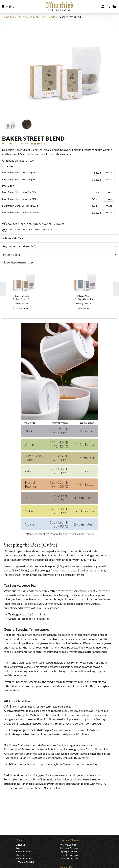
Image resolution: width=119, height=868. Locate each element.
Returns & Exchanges (70, 848)
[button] (3, 289)
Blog (18, 848)
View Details (22, 308)
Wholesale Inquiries (69, 858)
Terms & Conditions (69, 855)
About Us (21, 845)
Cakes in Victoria (24, 852)
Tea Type (23, 17)
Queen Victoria (22, 296)
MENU (8, 7)
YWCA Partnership (25, 862)
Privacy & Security (68, 845)
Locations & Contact (26, 858)
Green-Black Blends (43, 17)
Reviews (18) (11, 255)
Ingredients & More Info (20, 247)
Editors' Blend (84, 296)
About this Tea (13, 238)
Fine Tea (9, 17)
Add (109, 172)
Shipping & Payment (69, 852)
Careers (20, 855)
